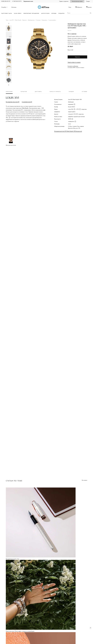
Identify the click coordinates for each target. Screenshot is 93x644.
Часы (7, 20)
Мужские (24, 20)
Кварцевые (44, 20)
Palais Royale (18, 20)
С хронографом (52, 20)
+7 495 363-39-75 (17, 1)
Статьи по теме (14, 481)
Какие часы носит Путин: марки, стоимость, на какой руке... (20, 631)
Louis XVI (12, 20)
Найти (91, 13)
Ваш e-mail (70, 50)
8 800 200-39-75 (6, 1)
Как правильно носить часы (12, 559)
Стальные (38, 20)
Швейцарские (31, 20)
